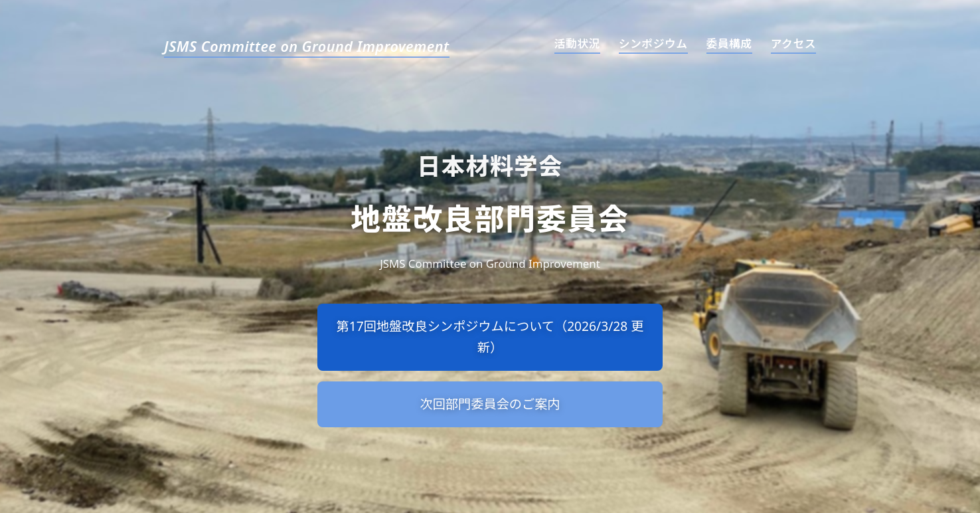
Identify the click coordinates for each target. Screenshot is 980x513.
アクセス (793, 44)
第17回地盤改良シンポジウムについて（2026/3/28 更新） (490, 337)
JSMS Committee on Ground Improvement (307, 47)
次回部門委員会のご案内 (490, 404)
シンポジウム (653, 44)
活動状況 (577, 44)
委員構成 (729, 44)
